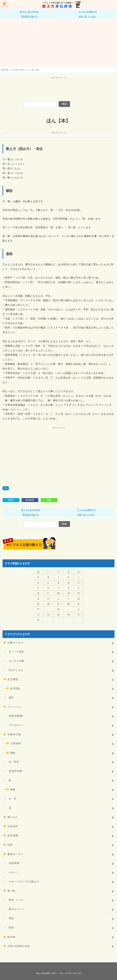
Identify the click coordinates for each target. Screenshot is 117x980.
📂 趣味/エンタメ (13, 854)
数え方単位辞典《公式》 (47, 973)
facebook (30, 500)
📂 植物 (11, 789)
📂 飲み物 (9, 937)
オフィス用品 (15, 652)
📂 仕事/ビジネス (13, 643)
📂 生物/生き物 (12, 734)
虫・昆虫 (12, 762)
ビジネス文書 (15, 661)
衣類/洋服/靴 (14, 716)
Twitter (11, 500)
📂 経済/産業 (11, 835)
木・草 (11, 799)
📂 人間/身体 (14, 743)
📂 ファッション (13, 707)
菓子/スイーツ (15, 909)
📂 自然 (8, 845)
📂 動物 (11, 753)
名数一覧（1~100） (88, 16)
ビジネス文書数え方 (88, 12)
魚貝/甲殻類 (14, 771)
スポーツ (12, 872)
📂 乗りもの (10, 817)
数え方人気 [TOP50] (29, 12)
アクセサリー (15, 725)
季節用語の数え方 (29, 16)
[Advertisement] (58, 43)
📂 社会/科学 (11, 826)
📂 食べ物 (9, 891)
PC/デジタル (15, 670)
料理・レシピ (15, 900)
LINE (49, 500)
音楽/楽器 (13, 863)
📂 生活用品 (13, 688)
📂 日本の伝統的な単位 (17, 946)
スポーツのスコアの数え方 (23, 882)
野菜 (10, 928)
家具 (10, 698)
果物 (10, 918)
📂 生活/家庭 (11, 679)
